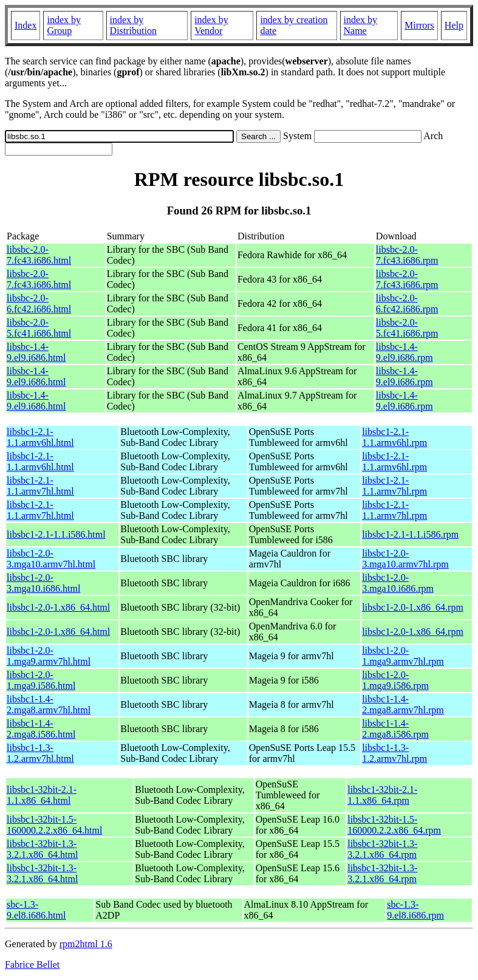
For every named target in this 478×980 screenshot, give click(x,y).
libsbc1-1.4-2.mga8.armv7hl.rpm (403, 704)
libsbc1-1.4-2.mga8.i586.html (41, 729)
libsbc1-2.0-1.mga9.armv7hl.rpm (403, 656)
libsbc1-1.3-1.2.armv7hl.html (40, 753)
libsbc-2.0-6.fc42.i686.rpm (407, 303)
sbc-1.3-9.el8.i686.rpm (415, 910)
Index (26, 25)
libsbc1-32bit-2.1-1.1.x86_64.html (42, 795)
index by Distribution (133, 25)
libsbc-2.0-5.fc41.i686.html (39, 328)
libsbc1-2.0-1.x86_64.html (58, 607)
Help (454, 25)
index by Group (64, 25)
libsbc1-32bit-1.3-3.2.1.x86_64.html (42, 849)
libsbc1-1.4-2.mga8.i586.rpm (395, 729)
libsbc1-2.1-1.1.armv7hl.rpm (394, 486)
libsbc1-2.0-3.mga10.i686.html (43, 583)
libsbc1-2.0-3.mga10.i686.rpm (398, 583)
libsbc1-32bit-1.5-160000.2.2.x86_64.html (54, 825)
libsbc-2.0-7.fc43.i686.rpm (407, 255)
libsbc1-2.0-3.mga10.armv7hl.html (51, 559)
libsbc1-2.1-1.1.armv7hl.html (40, 486)
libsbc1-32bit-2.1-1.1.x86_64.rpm (382, 795)
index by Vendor (211, 25)
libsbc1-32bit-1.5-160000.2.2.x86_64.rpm (394, 825)
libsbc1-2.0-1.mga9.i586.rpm (395, 680)
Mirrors (419, 25)
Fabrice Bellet (32, 965)
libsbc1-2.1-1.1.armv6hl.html (40, 437)
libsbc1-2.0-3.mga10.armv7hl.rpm (405, 559)
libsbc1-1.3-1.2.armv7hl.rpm (394, 753)
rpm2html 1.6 (86, 944)
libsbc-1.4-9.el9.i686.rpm (405, 352)
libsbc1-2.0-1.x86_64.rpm (413, 607)
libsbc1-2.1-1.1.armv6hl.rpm (394, 437)
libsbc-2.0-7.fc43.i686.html (39, 255)
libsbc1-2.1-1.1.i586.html (56, 534)
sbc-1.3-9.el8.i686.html (36, 910)
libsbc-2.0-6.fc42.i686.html (39, 303)
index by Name (361, 25)
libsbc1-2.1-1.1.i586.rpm (410, 534)
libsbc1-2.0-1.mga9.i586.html (41, 680)
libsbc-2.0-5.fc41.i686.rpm (407, 328)
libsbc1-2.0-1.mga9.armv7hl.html (49, 656)
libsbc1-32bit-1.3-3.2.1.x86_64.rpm (382, 849)
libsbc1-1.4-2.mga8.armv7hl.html (49, 704)
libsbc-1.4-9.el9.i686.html (36, 352)
